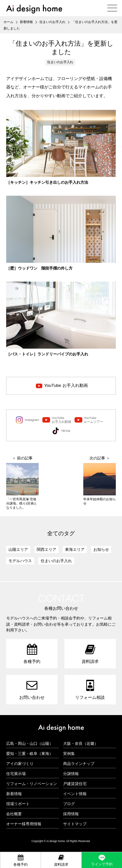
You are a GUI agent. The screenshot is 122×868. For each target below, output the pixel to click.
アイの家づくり (20, 764)
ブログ (69, 804)
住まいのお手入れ (60, 62)
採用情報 (71, 814)
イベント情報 (75, 794)
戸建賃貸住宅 (75, 784)
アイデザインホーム (61, 728)
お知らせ (101, 550)
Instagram (27, 420)
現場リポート (18, 804)
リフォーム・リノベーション (32, 784)
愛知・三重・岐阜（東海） (30, 754)
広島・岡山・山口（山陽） (30, 744)
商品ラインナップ (79, 764)
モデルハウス (20, 561)
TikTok (61, 431)
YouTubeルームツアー (89, 420)
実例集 (69, 754)
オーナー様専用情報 (24, 824)
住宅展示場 (16, 774)
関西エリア (47, 550)
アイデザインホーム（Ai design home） (34, 9)
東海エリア (75, 550)
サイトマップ (75, 824)
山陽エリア (18, 550)
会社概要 (14, 814)
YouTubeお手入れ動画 (57, 420)
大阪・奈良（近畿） (81, 744)
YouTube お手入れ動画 (66, 385)
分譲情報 (71, 774)
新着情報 (14, 794)
